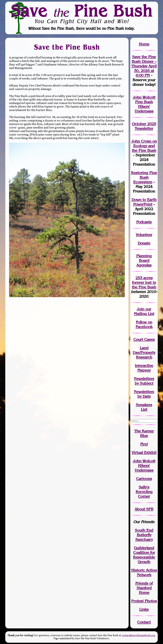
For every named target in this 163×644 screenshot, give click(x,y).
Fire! (144, 444)
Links (144, 609)
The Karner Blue (144, 433)
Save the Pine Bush (67, 47)
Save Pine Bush (82, 11)
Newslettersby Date (144, 394)
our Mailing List (144, 311)
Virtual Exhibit (144, 453)
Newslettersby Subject (144, 381)
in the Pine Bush (144, 285)
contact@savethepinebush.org (138, 635)
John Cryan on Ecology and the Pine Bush (144, 146)
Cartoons (144, 479)
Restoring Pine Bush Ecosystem (144, 177)
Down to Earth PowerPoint (144, 202)
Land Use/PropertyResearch (144, 352)
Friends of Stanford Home (144, 588)
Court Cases (144, 339)
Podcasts (144, 222)
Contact (144, 622)
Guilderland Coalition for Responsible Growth (144, 555)
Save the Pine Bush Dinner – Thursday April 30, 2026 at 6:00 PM (144, 66)
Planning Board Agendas (144, 260)
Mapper (144, 370)
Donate (144, 243)
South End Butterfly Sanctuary (144, 535)
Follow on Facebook (144, 324)
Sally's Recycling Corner (144, 492)
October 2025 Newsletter (144, 126)
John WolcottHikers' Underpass (144, 466)
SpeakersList (144, 407)
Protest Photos (144, 601)
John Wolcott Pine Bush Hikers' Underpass (144, 104)
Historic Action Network (144, 572)
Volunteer (144, 235)
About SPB (144, 509)
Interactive (144, 366)
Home (144, 44)
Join (140, 309)
